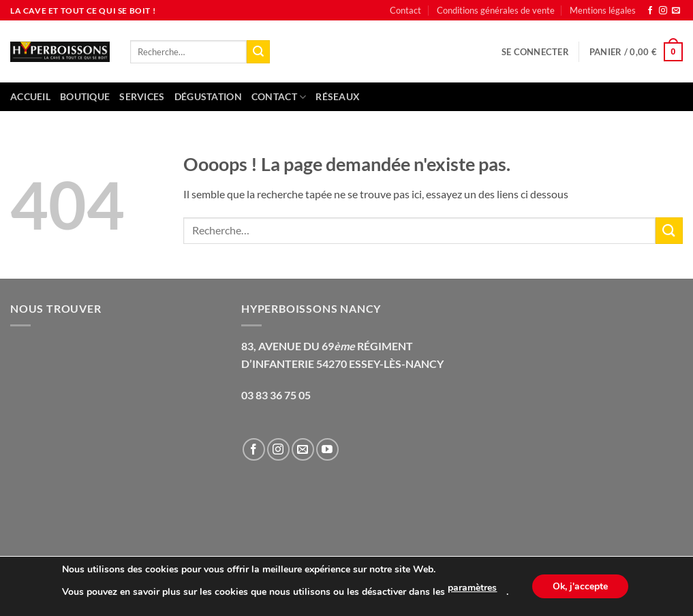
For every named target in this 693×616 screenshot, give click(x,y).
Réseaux (338, 96)
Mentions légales (603, 10)
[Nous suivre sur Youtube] (327, 449)
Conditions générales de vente (496, 10)
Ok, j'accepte (580, 586)
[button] (535, 52)
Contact (405, 10)
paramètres (472, 588)
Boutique (85, 96)
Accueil (30, 96)
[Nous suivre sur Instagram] (663, 11)
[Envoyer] (258, 52)
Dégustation (208, 96)
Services (142, 96)
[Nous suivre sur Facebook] (650, 11)
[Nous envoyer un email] (676, 11)
